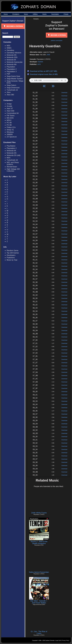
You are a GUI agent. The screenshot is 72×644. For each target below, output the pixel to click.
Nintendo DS (12, 55)
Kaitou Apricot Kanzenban (39, 572)
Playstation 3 (12, 72)
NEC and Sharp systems (13, 163)
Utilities (35, 14)
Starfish (40, 62)
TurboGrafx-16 (12, 90)
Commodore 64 (13, 113)
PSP (8, 74)
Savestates (55, 14)
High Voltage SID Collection (13, 170)
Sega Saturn (11, 85)
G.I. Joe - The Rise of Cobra (39, 632)
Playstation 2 (12, 69)
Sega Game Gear (13, 76)
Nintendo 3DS (12, 57)
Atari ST (10, 109)
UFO (39, 64)
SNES (9, 48)
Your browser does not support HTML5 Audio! (49, 80)
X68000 (10, 134)
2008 (48, 55)
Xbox (9, 92)
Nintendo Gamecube (15, 62)
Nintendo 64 (11, 60)
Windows (10, 132)
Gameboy (10, 50)
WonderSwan (12, 167)
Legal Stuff (58, 640)
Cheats (66, 14)
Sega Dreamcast (13, 88)
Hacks (45, 14)
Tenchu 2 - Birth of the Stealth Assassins (39, 542)
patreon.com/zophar (57, 41)
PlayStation (11, 146)
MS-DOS (10, 118)
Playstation (11, 67)
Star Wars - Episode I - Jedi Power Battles (39, 602)
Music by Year (12, 260)
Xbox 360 (10, 95)
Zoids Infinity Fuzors (39, 513)
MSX (9, 158)
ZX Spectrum (12, 137)
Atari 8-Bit (10, 111)
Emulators (16, 14)
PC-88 (9, 123)
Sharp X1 (10, 130)
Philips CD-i (11, 127)
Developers (11, 255)
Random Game (13, 251)
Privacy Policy (66, 640)
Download (64, 93)
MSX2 (9, 120)
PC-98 (9, 125)
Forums (36, 19)
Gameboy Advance (14, 53)
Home (6, 14)
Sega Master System (15, 79)
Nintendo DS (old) (14, 155)
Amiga (9, 104)
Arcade (9, 106)
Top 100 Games (13, 253)
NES (8, 46)
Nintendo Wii (12, 64)
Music (26, 14)
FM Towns (11, 116)
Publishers (11, 258)
